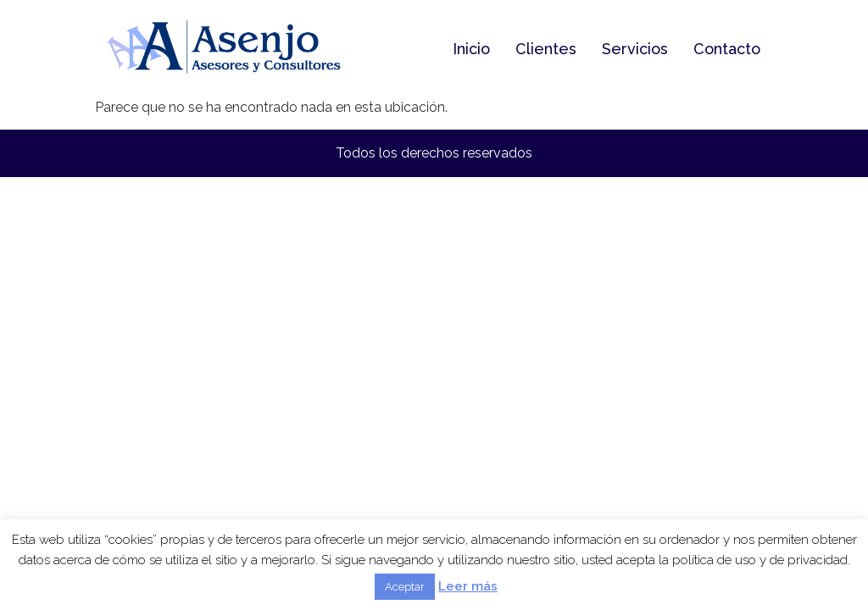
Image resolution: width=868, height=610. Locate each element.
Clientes (546, 49)
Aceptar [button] (405, 587)
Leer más (468, 586)
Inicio (471, 49)
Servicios (635, 49)
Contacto (727, 49)
